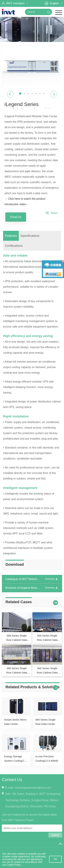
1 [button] (20, 94)
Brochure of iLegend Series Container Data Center (23, 588)
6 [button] (40, 94)
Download (52, 579)
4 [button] (32, 94)
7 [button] (44, 94)
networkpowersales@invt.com (33, 788)
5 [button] (36, 94)
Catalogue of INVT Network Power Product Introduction (23, 579)
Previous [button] (10, 94)
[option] (32, 67)
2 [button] (24, 94)
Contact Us (12, 780)
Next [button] (54, 94)
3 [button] (28, 94)
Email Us (16, 217)
